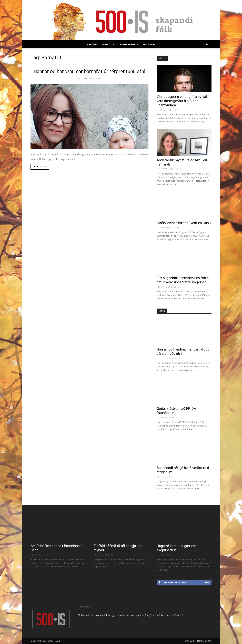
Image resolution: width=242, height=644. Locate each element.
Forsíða (92, 44)
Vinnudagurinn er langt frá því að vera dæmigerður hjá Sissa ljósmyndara (182, 101)
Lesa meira (40, 167)
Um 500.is (149, 44)
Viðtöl (108, 44)
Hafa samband (204, 641)
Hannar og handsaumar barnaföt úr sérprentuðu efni (89, 72)
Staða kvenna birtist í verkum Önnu (184, 223)
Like (207, 583)
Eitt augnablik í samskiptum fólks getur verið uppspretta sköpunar (183, 280)
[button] (207, 45)
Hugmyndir (129, 44)
